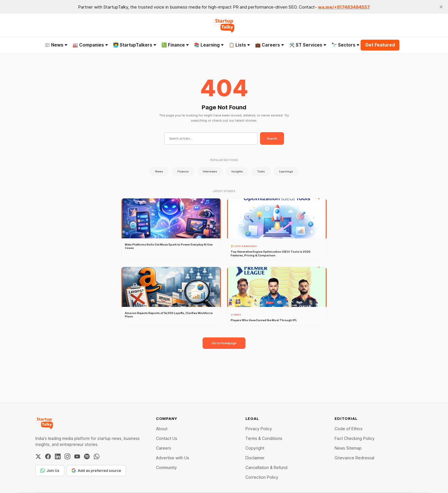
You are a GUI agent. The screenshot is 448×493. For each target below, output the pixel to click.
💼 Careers (270, 45)
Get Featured (380, 45)
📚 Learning (209, 45)
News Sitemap (348, 448)
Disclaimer (255, 458)
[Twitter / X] (38, 456)
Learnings (286, 171)
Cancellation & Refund (266, 467)
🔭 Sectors (345, 45)
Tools (261, 171)
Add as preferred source (96, 470)
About (162, 429)
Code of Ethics (349, 429)
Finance (183, 171)
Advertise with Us (173, 458)
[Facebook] (48, 456)
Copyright (255, 448)
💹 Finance (175, 45)
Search (272, 138)
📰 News (56, 45)
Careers (164, 448)
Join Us (50, 470)
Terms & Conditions (264, 438)
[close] (441, 7)
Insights (237, 171)
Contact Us (167, 438)
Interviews (210, 171)
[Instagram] (67, 456)
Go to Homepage (224, 343)
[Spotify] (87, 456)
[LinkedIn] (58, 456)
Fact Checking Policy (355, 438)
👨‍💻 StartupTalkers (135, 45)
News (159, 171)
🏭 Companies (90, 45)
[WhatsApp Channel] (97, 456)
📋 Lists (239, 45)
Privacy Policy (259, 429)
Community (166, 467)
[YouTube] (77, 456)
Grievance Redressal (354, 458)
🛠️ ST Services (308, 45)
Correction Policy (262, 477)
